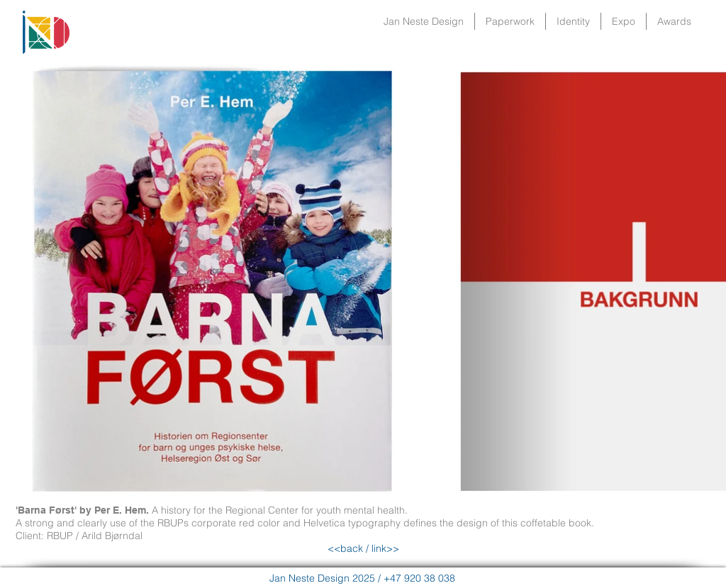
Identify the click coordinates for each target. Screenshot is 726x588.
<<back (345, 548)
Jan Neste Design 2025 (322, 578)
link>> (384, 548)
